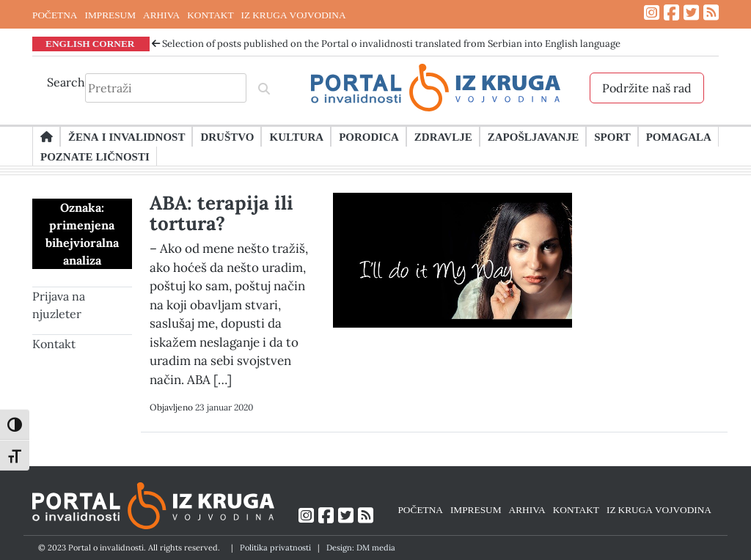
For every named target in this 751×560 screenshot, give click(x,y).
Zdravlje (443, 136)
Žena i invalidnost (127, 136)
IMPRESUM (110, 15)
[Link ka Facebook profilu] (671, 13)
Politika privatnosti (275, 548)
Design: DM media (361, 548)
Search (66, 82)
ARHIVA (161, 15)
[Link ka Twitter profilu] (691, 13)
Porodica (369, 136)
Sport (612, 136)
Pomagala (679, 136)
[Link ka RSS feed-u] (711, 13)
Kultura (296, 136)
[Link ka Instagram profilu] (652, 13)
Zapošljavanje (533, 136)
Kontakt (54, 344)
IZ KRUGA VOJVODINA (294, 15)
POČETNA (55, 15)
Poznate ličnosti (95, 156)
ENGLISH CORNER (90, 43)
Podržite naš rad (647, 88)
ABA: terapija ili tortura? (221, 213)
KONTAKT (210, 15)
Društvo (227, 136)
